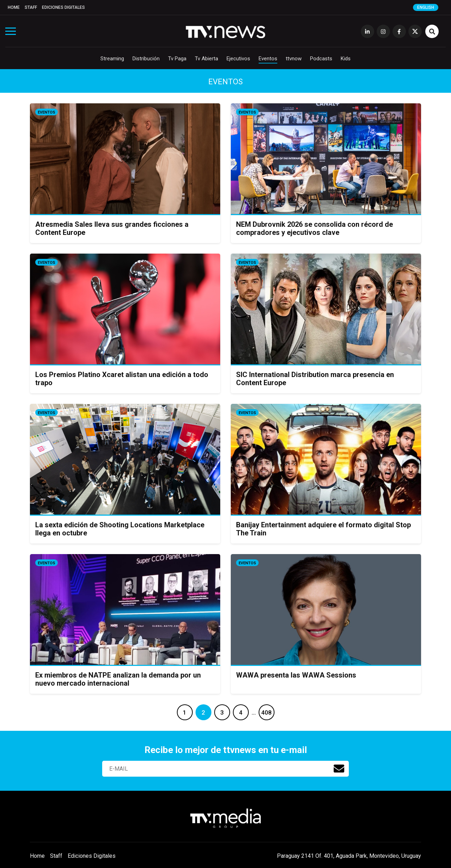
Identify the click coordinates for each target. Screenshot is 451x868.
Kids (346, 59)
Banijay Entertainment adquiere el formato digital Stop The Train (323, 529)
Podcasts (321, 59)
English (426, 7)
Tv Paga (177, 59)
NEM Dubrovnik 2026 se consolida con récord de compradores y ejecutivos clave (314, 228)
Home (14, 7)
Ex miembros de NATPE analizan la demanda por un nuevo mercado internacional (118, 679)
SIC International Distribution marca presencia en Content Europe (315, 379)
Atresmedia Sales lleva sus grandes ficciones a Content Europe (112, 228)
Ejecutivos (238, 59)
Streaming (112, 59)
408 (266, 712)
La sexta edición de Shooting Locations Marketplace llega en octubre (120, 529)
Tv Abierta (206, 59)
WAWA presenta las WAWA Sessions (296, 675)
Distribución (146, 59)
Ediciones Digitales (63, 7)
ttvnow (294, 59)
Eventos (268, 59)
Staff (31, 7)
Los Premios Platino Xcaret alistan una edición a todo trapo (122, 379)
